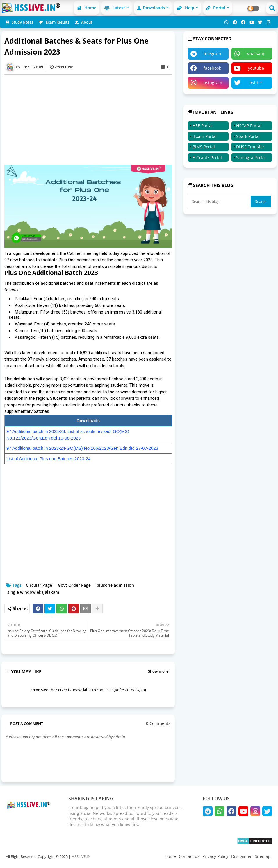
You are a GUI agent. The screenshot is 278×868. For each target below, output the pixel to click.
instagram (212, 83)
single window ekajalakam (33, 592)
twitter (256, 83)
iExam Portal (205, 136)
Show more (158, 671)
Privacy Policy (215, 856)
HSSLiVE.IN (81, 856)
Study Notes (19, 22)
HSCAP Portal (249, 126)
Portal (216, 8)
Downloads (151, 8)
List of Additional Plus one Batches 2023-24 (48, 459)
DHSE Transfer (250, 147)
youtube (256, 68)
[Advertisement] (91, 120)
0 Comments (158, 723)
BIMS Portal (204, 147)
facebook (212, 68)
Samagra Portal (251, 157)
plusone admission (115, 585)
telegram (212, 54)
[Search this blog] (220, 201)
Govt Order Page (74, 585)
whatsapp (256, 54)
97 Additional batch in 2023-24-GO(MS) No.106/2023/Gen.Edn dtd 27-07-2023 (82, 448)
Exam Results (54, 22)
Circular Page (39, 585)
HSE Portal (203, 126)
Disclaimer (242, 856)
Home (87, 8)
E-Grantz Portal (207, 157)
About (83, 22)
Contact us (189, 856)
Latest (115, 8)
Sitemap (263, 856)
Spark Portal (248, 136)
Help (186, 8)
